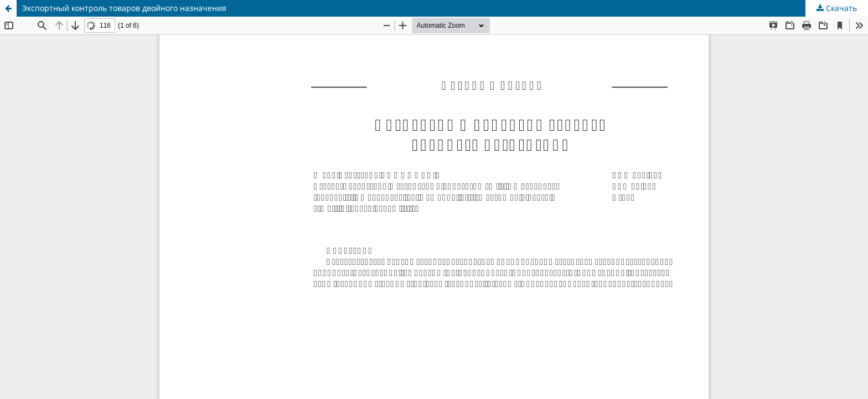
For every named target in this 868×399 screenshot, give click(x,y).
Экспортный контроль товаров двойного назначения (124, 8)
